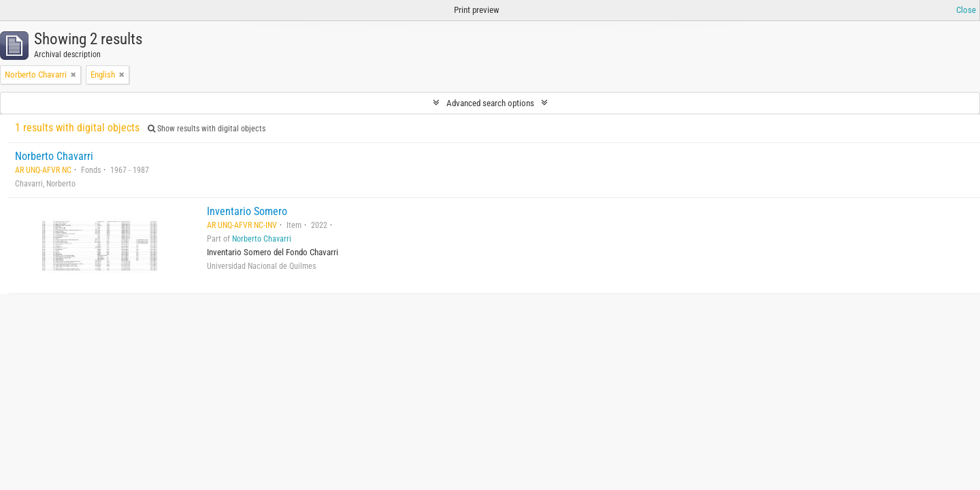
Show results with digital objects (207, 129)
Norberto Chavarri (54, 156)
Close (966, 10)
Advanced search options (490, 103)
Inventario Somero (247, 211)
